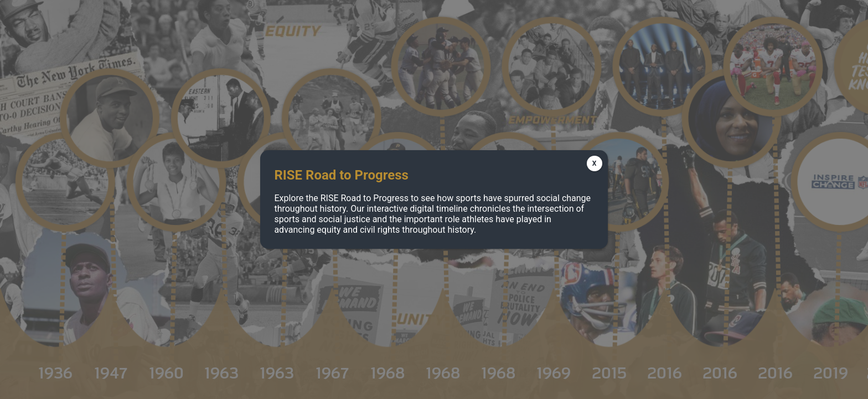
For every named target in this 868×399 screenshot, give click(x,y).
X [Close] (595, 163)
